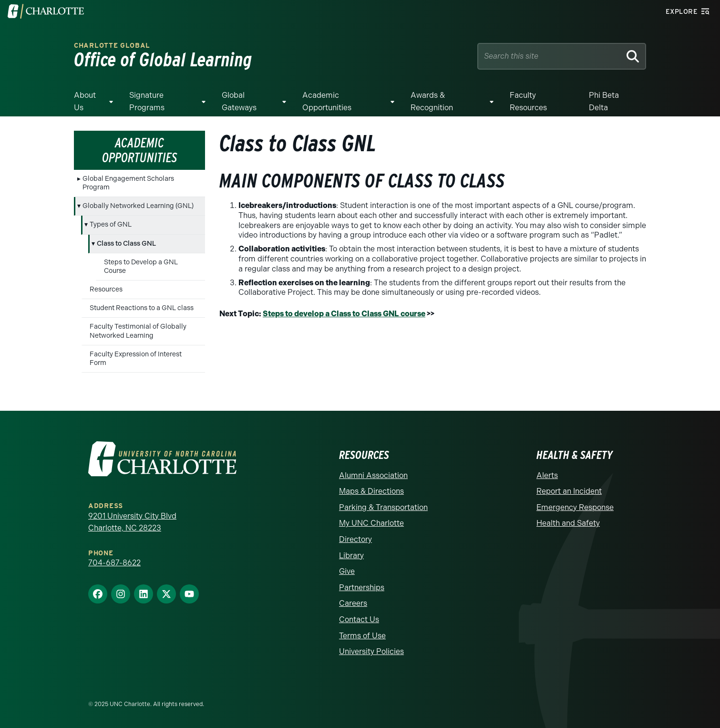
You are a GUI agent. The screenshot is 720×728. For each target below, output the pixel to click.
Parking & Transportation (383, 507)
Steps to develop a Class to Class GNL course (344, 314)
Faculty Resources (528, 101)
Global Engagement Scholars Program (128, 183)
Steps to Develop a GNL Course (141, 266)
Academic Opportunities (327, 101)
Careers (353, 603)
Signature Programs (147, 101)
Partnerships (362, 588)
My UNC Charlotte (371, 523)
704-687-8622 (114, 563)
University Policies (371, 651)
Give (347, 571)
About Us (85, 101)
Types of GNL (111, 224)
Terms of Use (362, 636)
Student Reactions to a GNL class (142, 308)
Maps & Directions (371, 491)
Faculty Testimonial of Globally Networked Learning (138, 331)
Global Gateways (239, 101)
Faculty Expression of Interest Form (136, 359)
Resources (106, 289)
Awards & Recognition (432, 101)
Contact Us (359, 619)
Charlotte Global (112, 46)
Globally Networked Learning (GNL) (138, 206)
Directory (355, 539)
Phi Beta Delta (604, 101)
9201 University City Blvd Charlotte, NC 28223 (132, 522)
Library (351, 556)
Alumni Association (373, 475)
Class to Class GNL (126, 244)
